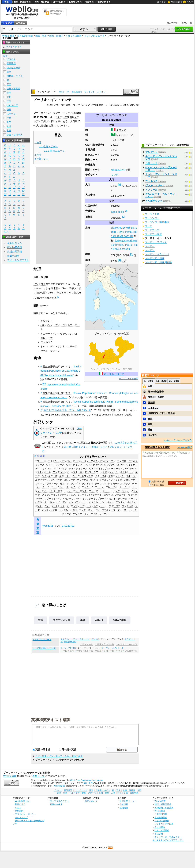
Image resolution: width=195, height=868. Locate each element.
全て (5, 56)
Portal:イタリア (99, 447)
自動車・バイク (15, 76)
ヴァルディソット (75, 465)
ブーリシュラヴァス (156, 242)
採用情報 (124, 808)
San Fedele (118, 212)
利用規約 (19, 811)
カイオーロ (130, 469)
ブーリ (148, 226)
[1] (119, 185)
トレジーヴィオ (121, 491)
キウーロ (53, 476)
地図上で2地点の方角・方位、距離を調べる (67, 410)
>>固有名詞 (68, 651)
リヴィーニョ (80, 514)
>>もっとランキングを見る (178, 440)
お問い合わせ (91, 801)
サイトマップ (21, 817)
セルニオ (64, 484)
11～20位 (161, 381)
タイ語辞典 (160, 827)
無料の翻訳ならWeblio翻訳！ (57, 12)
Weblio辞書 (60, 786)
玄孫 (40, 620)
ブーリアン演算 (153, 234)
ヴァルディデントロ (96, 465)
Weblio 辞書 (177, 2)
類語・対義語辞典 (22, 2)
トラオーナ (106, 491)
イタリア (121, 130)
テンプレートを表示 (129, 379)
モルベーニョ (70, 510)
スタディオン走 (62, 620)
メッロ (45, 510)
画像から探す (56, 804)
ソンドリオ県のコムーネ (44, 648)
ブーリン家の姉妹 (155, 258)
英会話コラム (14, 243)
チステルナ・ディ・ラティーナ (75, 639)
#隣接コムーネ (119, 170)
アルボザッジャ (107, 461)
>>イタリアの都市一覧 (127, 644)
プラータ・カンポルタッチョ (112, 499)
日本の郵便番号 (156, 392)
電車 (9, 72)
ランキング (89, 92)
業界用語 (11, 63)
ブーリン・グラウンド (157, 254)
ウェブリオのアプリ (59, 801)
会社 (150, 386)
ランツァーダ (117, 648)
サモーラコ (83, 480)
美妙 (83, 620)
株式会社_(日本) (156, 397)
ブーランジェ (152, 218)
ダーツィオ (101, 484)
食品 (9, 122)
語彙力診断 (13, 256)
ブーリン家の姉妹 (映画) (158, 262)
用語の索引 (77, 92)
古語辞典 (89, 2)
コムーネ (95, 170)
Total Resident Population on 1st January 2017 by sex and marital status (61, 371)
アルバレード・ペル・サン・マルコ (80, 461)
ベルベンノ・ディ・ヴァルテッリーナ (68, 502)
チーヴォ (106, 648)
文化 (9, 97)
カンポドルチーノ (124, 472)
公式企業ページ (127, 801)
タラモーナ (114, 484)
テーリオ (99, 487)
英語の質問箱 (14, 252)
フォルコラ (47, 342)
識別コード (91, 160)
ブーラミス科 (152, 214)
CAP (88, 145)
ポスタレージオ (97, 502)
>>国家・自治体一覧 (105, 644)
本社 (150, 424)
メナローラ (56, 510)
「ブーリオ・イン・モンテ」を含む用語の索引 (59, 756)
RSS (110, 848)
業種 (150, 430)
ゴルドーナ (56, 480)
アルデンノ (47, 321)
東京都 (151, 402)
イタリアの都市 (74, 36)
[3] (132, 254)
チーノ (46, 487)
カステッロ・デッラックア (84, 472)
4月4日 (99, 620)
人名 (9, 126)
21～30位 (174, 381)
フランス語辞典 (162, 821)
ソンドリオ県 (53, 121)
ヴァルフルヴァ (116, 465)
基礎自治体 (47, 125)
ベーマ (132, 499)
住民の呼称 (91, 206)
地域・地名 (41, 36)
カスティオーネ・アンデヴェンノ (52, 472)
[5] (58, 297)
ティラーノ (87, 487)
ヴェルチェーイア (114, 469)
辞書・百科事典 (15, 135)
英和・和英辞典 (42, 2)
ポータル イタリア (114, 374)
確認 (150, 419)
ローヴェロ (94, 514)
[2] (126, 211)
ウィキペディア (46, 92)
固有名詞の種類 (25, 36)
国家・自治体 (56, 36)
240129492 (68, 526)
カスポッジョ (107, 472)
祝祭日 (89, 217)
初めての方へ (173, 23)
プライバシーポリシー (25, 814)
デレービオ (112, 487)
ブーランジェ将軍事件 (157, 222)
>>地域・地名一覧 (84, 651)
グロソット (114, 476)
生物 (9, 118)
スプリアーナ (51, 484)
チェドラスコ (58, 487)
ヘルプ (190, 2)
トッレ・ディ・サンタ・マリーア (59, 346)
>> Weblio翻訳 (185, 447)
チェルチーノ (73, 487)
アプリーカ (41, 461)
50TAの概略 (120, 620)
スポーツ (11, 114)
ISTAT (89, 155)
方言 (9, 130)
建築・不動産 (13, 89)
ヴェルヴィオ (96, 469)
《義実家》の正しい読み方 (161, 413)
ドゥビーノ (125, 487)
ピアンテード (95, 495)
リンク (115, 175)
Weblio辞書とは (22, 801)
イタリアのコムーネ (94, 36)
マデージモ (115, 506)
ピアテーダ (63, 495)
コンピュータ (13, 68)
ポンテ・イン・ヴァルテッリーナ (52, 506)
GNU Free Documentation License (87, 780)
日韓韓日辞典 (75, 2)
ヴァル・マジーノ (50, 351)
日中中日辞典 (59, 2)
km (124, 261)
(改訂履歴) (88, 783)
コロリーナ (47, 338)
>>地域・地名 (86, 644)
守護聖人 (90, 211)
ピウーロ (108, 495)
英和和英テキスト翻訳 (51, 720)
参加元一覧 (187, 23)
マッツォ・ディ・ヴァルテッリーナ (89, 506)
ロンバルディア (125, 135)
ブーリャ (150, 246)
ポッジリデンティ (116, 502)
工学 (9, 84)
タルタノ (126, 484)
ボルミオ (131, 502)
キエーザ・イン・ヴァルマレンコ (59, 334)
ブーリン (150, 250)
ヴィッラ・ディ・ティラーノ (72, 469)
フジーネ (91, 499)
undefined (153, 408)
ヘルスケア (12, 105)
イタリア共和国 (63, 117)
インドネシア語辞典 (164, 824)
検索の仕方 (20, 804)
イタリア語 (69, 113)
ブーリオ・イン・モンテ (59, 499)
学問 (9, 93)
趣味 (9, 110)
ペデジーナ (41, 502)
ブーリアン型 (152, 230)
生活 (9, 101)
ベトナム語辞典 (162, 830)
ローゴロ (106, 514)
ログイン (161, 2)
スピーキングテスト (18, 260)
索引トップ (64, 92)
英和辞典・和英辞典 (164, 808)
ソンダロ (75, 484)
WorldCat (48, 526)
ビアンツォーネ (79, 495)
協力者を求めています (76, 447)
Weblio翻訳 (160, 811)
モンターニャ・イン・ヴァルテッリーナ (99, 510)
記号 (6, 232)
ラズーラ (126, 510)
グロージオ (101, 476)
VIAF (58, 526)
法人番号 (152, 435)
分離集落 (90, 165)
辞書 (7, 2)
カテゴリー (102, 92)
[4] (119, 260)
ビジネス (11, 59)
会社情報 (124, 804)
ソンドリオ (118, 140)
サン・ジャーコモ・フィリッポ (106, 480)
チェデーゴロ (70, 642)
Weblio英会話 (15, 247)
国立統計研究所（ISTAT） (57, 367)
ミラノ (65, 293)
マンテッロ (128, 506)
